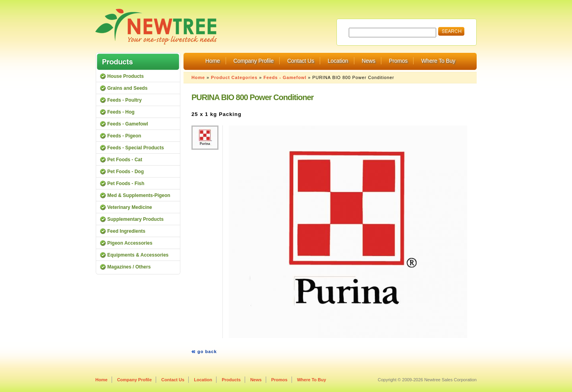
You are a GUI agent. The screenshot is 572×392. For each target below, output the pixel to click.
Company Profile (254, 61)
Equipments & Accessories (138, 255)
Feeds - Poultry (125, 100)
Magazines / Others (129, 267)
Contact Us (301, 61)
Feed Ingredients (126, 231)
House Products (126, 76)
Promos (398, 61)
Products (231, 380)
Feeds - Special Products (136, 148)
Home (213, 61)
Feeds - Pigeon (124, 136)
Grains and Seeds (127, 88)
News (368, 61)
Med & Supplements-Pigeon (139, 195)
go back (207, 351)
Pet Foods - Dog (126, 172)
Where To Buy (438, 61)
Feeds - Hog (121, 112)
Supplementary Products (135, 219)
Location (338, 61)
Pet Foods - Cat (125, 160)
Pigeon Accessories (130, 243)
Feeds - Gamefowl (285, 77)
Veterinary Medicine (130, 207)
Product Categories (234, 77)
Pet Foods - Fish (126, 183)
